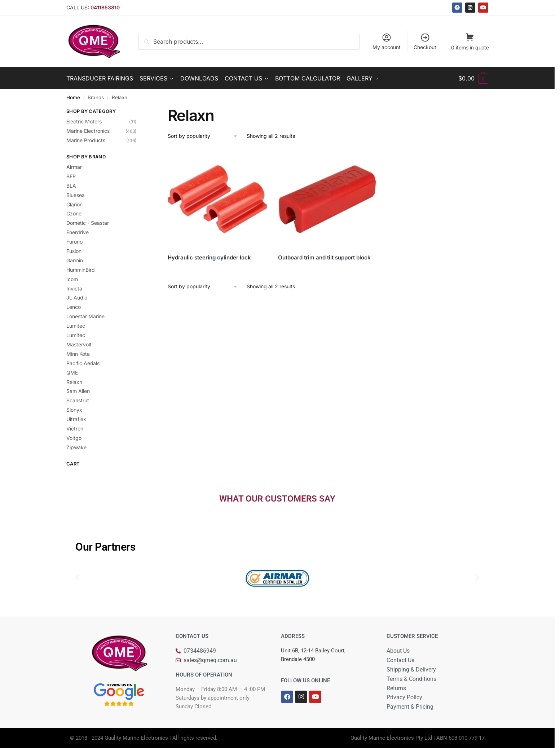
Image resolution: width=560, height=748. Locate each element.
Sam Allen (78, 391)
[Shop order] (203, 136)
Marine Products (86, 140)
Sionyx (74, 410)
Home (73, 97)
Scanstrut (78, 400)
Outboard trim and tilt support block (324, 257)
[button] (77, 578)
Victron (75, 428)
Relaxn (74, 382)
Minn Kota (78, 354)
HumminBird (81, 270)
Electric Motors (84, 121)
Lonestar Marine (85, 316)
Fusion (74, 251)
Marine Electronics (88, 131)
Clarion (74, 204)
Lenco (74, 307)
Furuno (74, 242)
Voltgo (74, 438)
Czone (74, 213)
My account (387, 41)
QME (72, 373)
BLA (71, 186)
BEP (71, 176)
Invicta (74, 288)
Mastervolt (79, 344)
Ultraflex (76, 419)
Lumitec (76, 326)
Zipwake (76, 447)
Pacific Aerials (83, 363)
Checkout (425, 41)
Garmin (75, 260)
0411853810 (105, 7)
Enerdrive (78, 232)
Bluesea (76, 195)
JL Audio (77, 298)
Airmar (74, 167)
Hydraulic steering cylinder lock (209, 257)
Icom (72, 279)
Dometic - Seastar (88, 223)
